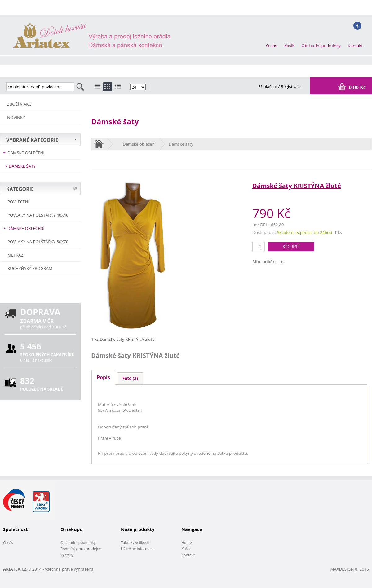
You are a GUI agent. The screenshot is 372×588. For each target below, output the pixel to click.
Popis (103, 377)
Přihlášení (268, 86)
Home (187, 543)
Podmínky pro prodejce (81, 549)
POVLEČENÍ (18, 202)
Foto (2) (130, 378)
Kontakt (355, 46)
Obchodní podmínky (321, 46)
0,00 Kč (357, 87)
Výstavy (67, 555)
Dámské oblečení (26, 153)
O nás (272, 46)
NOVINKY (16, 117)
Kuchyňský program (30, 268)
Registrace (291, 86)
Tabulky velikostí (135, 543)
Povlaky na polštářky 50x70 (38, 242)
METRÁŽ (15, 255)
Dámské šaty (22, 166)
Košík (289, 46)
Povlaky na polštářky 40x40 (38, 215)
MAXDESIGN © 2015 (350, 569)
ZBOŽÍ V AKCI (20, 104)
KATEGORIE (20, 189)
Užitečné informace (138, 549)
